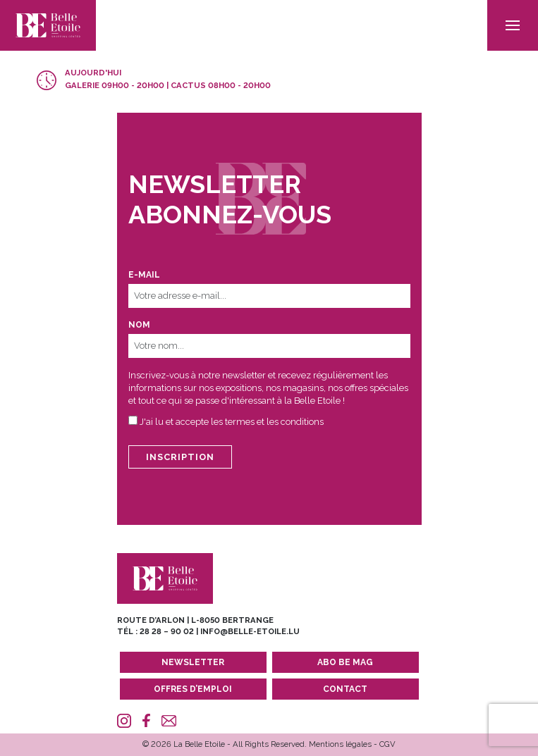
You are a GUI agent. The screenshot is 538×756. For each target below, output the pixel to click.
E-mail (144, 275)
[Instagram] (124, 721)
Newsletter (193, 662)
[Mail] (169, 721)
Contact (345, 689)
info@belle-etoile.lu (250, 631)
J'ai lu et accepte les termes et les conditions (232, 422)
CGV (387, 744)
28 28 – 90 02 (167, 631)
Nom (139, 325)
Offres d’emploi (193, 689)
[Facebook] (146, 721)
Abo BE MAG (345, 662)
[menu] (513, 25)
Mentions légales (340, 744)
